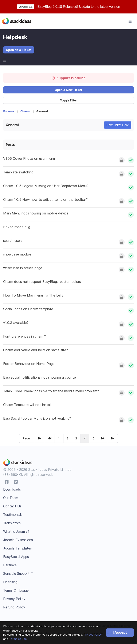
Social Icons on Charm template (28, 309)
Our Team (11, 498)
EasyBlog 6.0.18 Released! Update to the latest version (79, 7)
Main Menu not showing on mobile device (36, 213)
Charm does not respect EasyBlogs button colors (42, 282)
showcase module (17, 254)
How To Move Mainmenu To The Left (33, 295)
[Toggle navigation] (130, 21)
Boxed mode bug (17, 227)
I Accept (120, 632)
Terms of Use (18, 639)
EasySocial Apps (16, 557)
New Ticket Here (118, 125)
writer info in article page (23, 268)
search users (13, 241)
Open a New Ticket (69, 90)
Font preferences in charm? (25, 336)
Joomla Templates (17, 548)
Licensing (10, 582)
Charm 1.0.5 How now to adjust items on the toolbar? (45, 200)
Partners (10, 565)
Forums (9, 111)
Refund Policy (14, 607)
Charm (25, 111)
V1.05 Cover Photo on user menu (29, 158)
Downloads (12, 489)
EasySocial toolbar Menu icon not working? (37, 418)
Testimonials (13, 515)
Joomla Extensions (18, 540)
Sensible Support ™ (18, 573)
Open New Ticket (19, 50)
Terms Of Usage (16, 590)
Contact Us (12, 506)
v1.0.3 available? (16, 323)
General (12, 125)
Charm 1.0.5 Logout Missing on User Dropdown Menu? (46, 186)
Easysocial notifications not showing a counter (40, 377)
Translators (12, 523)
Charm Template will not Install (27, 405)
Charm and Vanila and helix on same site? (36, 350)
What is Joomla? (16, 531)
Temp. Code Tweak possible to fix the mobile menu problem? (51, 391)
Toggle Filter (69, 100)
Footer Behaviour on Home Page (29, 364)
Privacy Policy (93, 635)
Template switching (18, 172)
